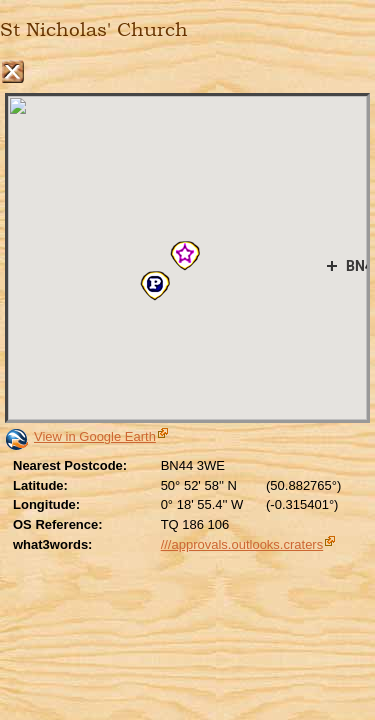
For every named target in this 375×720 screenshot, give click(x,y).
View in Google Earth (95, 436)
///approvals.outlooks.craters (242, 544)
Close (12, 71)
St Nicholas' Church (94, 30)
